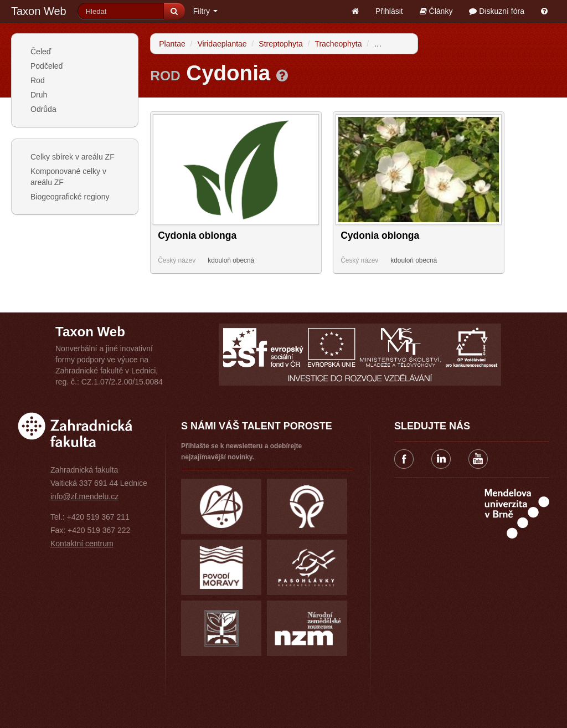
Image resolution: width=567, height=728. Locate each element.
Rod (38, 80)
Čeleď (41, 52)
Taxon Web (39, 11)
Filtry (205, 11)
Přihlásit (389, 11)
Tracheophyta (338, 44)
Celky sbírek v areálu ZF (73, 157)
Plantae (172, 44)
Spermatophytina (403, 44)
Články (436, 11)
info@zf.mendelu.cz (84, 496)
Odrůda (43, 109)
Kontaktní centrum (82, 544)
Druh (39, 95)
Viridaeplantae (222, 44)
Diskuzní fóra (497, 11)
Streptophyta (280, 44)
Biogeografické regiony (70, 197)
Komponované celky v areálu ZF (68, 177)
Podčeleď (47, 66)
